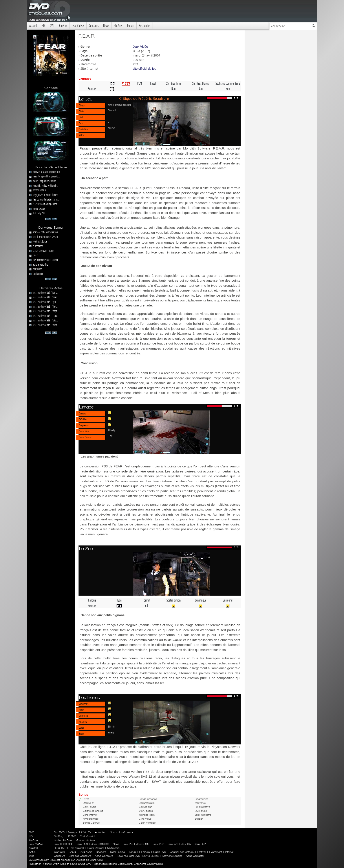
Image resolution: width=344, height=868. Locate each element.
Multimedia (113, 848)
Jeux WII (173, 844)
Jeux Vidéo (140, 47)
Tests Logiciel (117, 852)
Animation (101, 832)
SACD (72, 852)
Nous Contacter (195, 856)
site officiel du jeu (145, 69)
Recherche (144, 26)
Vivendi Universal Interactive (120, 105)
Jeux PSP (200, 844)
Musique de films (85, 840)
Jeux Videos (78, 26)
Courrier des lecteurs (182, 852)
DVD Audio (86, 852)
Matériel (118, 26)
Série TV (86, 832)
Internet (229, 852)
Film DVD (59, 832)
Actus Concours (104, 856)
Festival (201, 852)
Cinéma (63, 26)
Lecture (145, 852)
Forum (131, 26)
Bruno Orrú (85, 864)
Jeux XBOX (143, 844)
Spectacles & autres (121, 832)
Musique (73, 832)
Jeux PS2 (159, 844)
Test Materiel (87, 836)
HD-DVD (71, 836)
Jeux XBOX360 (100, 844)
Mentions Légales (172, 856)
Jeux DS (186, 844)
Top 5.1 (133, 852)
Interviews (59, 852)
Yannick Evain (51, 864)
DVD (52, 26)
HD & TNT (60, 848)
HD (43, 26)
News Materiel (96, 848)
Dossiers (101, 852)
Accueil (33, 26)
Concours (94, 26)
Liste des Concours (80, 856)
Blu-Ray (58, 836)
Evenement (216, 852)
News (106, 26)
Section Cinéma (63, 840)
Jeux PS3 (82, 844)
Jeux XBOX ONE (63, 844)
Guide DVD (160, 852)
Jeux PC (128, 844)
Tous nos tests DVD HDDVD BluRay (138, 856)
